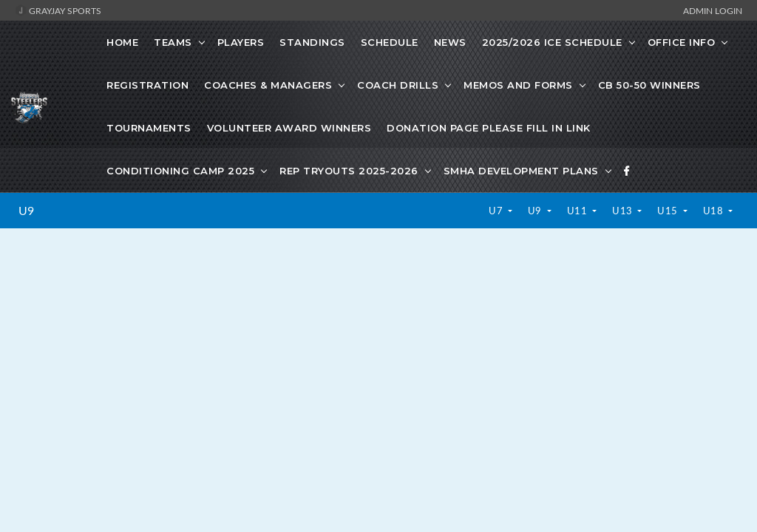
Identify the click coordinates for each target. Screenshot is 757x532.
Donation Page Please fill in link (489, 128)
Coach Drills (398, 85)
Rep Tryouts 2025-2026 (349, 171)
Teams (173, 42)
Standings (312, 42)
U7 (497, 211)
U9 (26, 211)
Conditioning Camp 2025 (180, 171)
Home (122, 42)
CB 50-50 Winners (649, 85)
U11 (578, 211)
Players (241, 42)
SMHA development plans (521, 171)
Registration (147, 85)
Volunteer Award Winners (289, 128)
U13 (624, 211)
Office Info (682, 42)
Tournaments (149, 128)
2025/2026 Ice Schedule (552, 42)
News (450, 42)
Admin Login (713, 10)
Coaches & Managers (268, 85)
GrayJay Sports (58, 10)
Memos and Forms (518, 85)
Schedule (390, 42)
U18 (714, 211)
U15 (669, 211)
